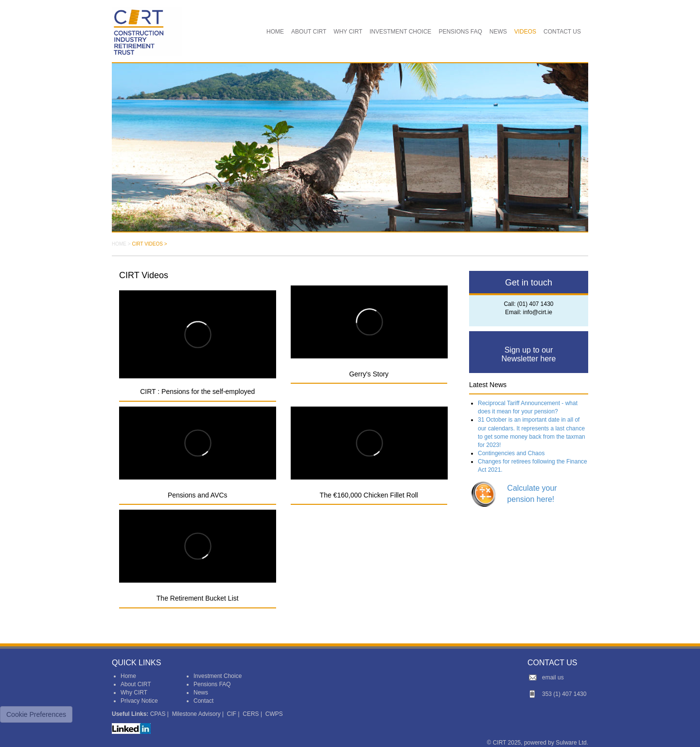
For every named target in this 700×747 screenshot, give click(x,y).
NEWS (498, 32)
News (201, 693)
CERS (251, 714)
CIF (232, 714)
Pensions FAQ (212, 684)
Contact (203, 701)
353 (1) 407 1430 (564, 694)
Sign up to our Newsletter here (528, 354)
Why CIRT (134, 693)
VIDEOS (525, 32)
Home (128, 676)
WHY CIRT (348, 32)
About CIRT (136, 684)
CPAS (158, 714)
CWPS (274, 714)
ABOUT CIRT (309, 32)
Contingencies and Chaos (511, 453)
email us (553, 677)
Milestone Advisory (196, 714)
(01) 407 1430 (535, 304)
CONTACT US (562, 32)
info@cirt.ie (538, 312)
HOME (275, 32)
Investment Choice (218, 676)
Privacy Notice (139, 701)
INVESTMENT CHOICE (400, 32)
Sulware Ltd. (572, 743)
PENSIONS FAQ (460, 32)
